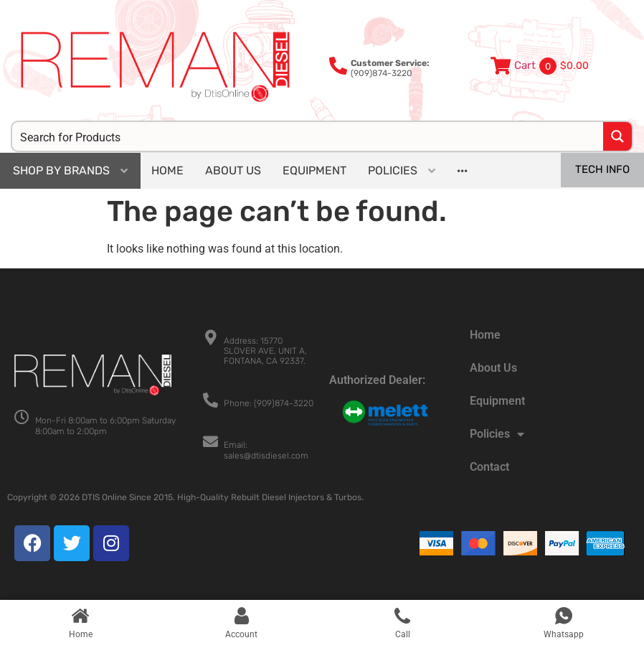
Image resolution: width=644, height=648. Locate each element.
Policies (497, 434)
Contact (489, 467)
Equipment (497, 401)
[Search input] (308, 136)
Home (485, 335)
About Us (493, 368)
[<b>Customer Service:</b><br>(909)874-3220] (338, 66)
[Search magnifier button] (617, 136)
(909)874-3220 (390, 68)
